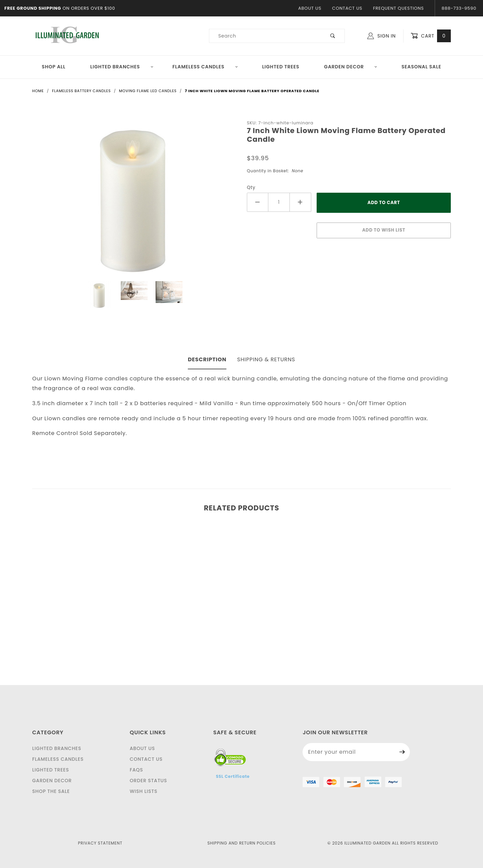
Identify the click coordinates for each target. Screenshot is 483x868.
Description (207, 359)
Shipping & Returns (266, 359)
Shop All (54, 67)
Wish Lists (144, 791)
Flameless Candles (205, 67)
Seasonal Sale (421, 67)
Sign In (382, 36)
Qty (251, 188)
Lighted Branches (122, 67)
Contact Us (347, 8)
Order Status (148, 781)
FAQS (137, 770)
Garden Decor (351, 67)
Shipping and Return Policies (241, 843)
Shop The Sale (51, 791)
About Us (310, 8)
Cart (431, 36)
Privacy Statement (100, 843)
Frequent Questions (398, 8)
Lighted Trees (281, 67)
